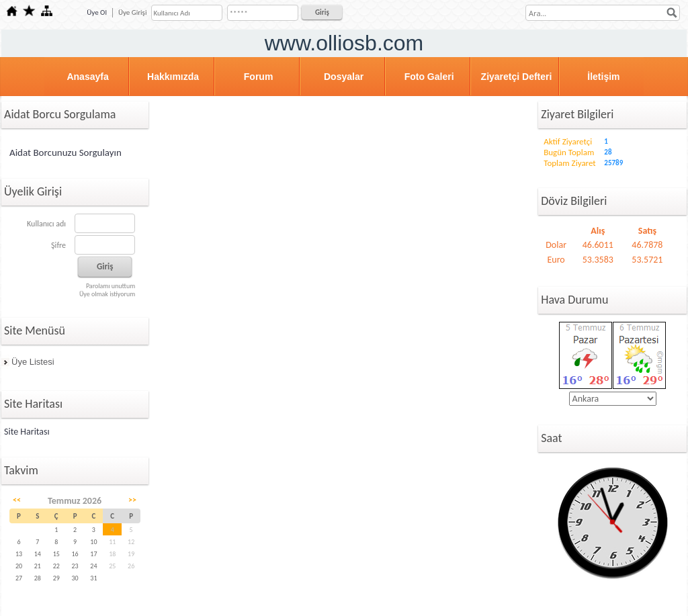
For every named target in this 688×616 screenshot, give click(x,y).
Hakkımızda (173, 77)
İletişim (603, 77)
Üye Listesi (33, 362)
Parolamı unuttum (111, 286)
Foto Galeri (429, 77)
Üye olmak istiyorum (107, 294)
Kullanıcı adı (46, 224)
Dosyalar (344, 77)
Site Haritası (27, 432)
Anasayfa (87, 77)
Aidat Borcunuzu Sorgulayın (66, 152)
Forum (259, 77)
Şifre (58, 245)
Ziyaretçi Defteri (517, 77)
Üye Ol (97, 12)
